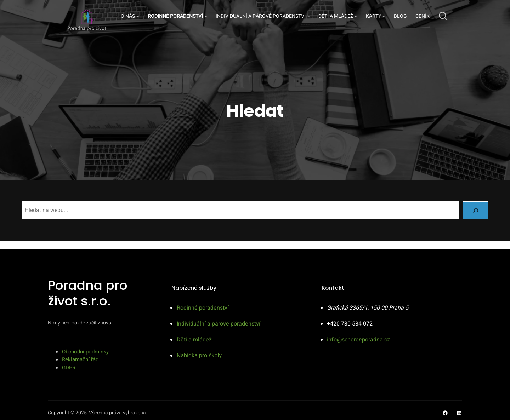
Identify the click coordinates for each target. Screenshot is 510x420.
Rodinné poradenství (203, 308)
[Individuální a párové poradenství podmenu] (308, 16)
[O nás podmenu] (138, 16)
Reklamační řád (80, 359)
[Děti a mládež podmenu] (356, 16)
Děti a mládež (194, 340)
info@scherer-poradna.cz (358, 340)
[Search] (476, 210)
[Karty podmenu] (384, 16)
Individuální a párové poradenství (219, 324)
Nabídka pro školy (199, 355)
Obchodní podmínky (85, 352)
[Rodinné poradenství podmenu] (206, 16)
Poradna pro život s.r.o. (88, 293)
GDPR (69, 368)
